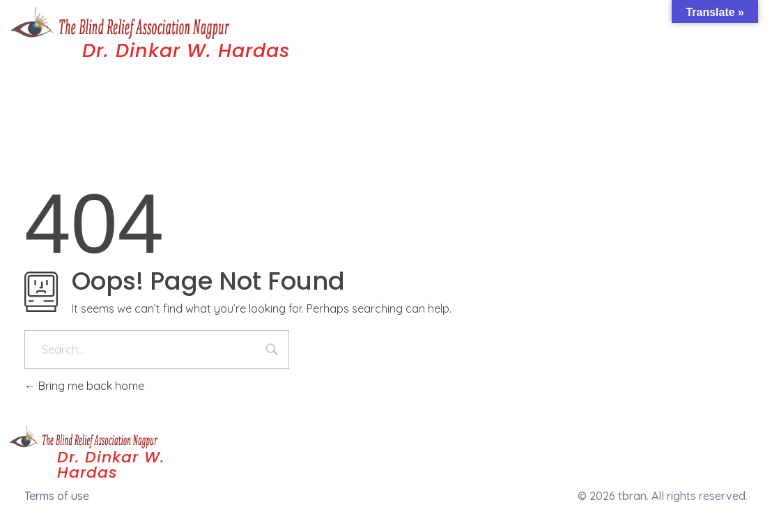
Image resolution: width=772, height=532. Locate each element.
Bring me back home (84, 386)
